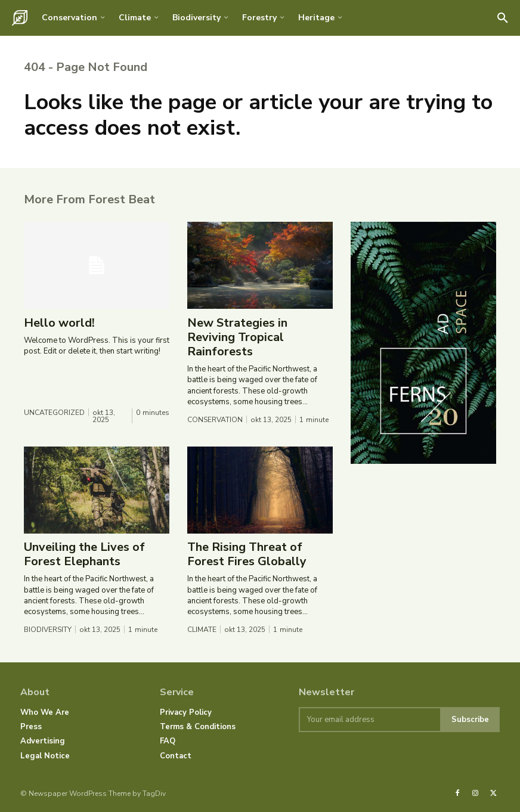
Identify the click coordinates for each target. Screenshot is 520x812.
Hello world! (59, 323)
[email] (369, 720)
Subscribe (470, 719)
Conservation (215, 420)
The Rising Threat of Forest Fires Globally (247, 555)
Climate (202, 630)
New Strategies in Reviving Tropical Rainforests (237, 338)
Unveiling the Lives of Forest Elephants (84, 555)
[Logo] (20, 18)
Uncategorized (54, 413)
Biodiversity (48, 630)
